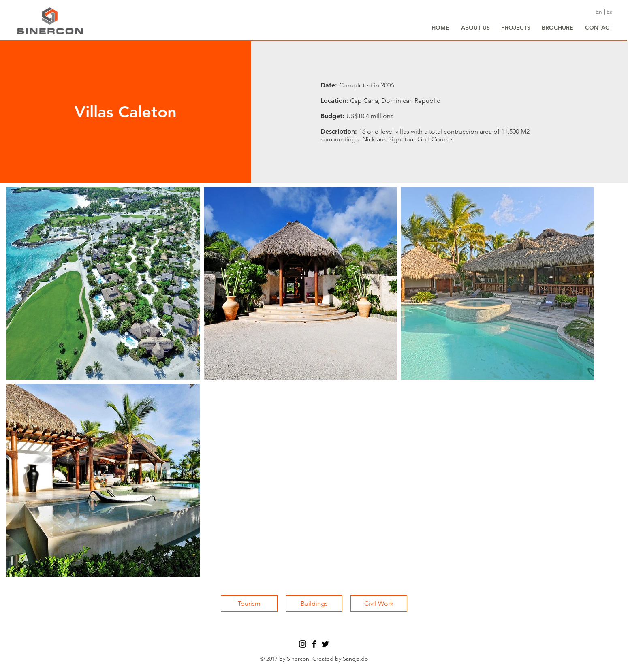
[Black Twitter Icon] (325, 644)
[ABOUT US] (475, 28)
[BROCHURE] (558, 28)
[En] (599, 12)
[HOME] (440, 28)
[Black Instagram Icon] (303, 644)
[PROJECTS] (516, 28)
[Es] (609, 12)
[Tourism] (249, 604)
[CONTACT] (599, 28)
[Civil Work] (379, 604)
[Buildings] (314, 604)
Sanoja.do (355, 659)
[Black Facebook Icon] (314, 644)
